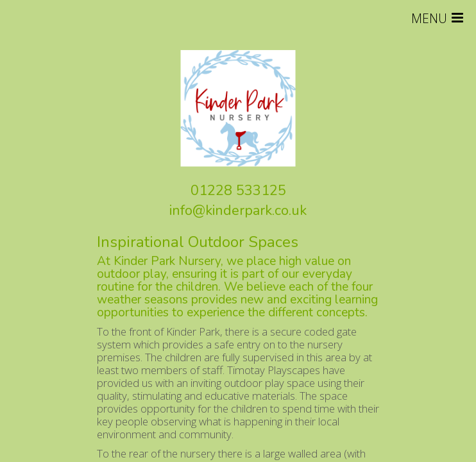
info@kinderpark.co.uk (238, 210)
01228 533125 (238, 191)
